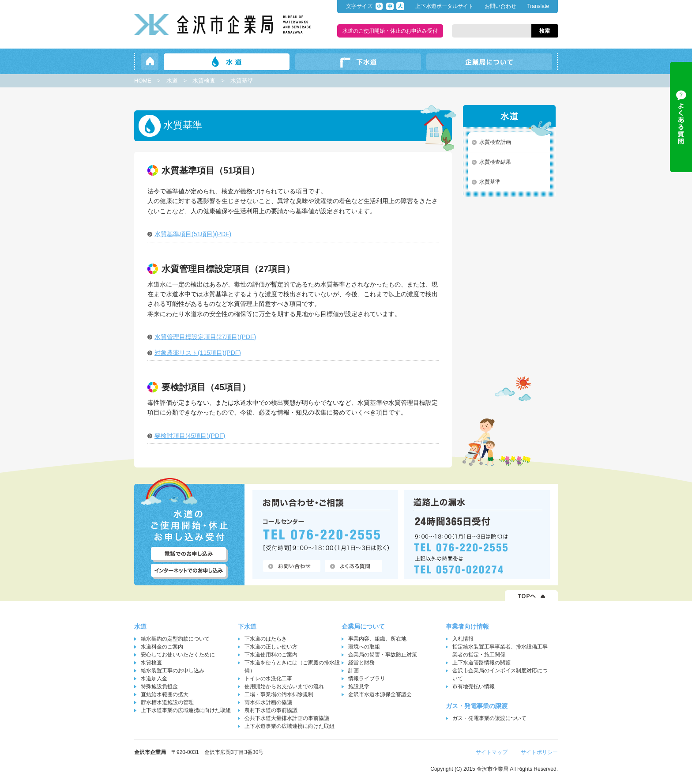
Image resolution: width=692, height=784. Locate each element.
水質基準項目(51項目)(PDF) (193, 234)
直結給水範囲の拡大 (165, 694)
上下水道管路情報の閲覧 (481, 663)
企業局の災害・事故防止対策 (383, 655)
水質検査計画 (495, 142)
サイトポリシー (539, 752)
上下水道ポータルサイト (444, 6)
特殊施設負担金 (159, 686)
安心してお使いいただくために (178, 655)
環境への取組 (364, 647)
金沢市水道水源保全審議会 (380, 694)
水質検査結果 (495, 162)
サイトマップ (492, 752)
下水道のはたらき (266, 639)
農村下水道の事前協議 (271, 710)
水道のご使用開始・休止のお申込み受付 (390, 31)
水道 (172, 81)
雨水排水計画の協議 (268, 702)
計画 (354, 671)
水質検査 (204, 81)
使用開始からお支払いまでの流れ (284, 686)
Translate (538, 6)
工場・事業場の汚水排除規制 (279, 694)
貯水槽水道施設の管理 (167, 702)
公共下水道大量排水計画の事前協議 (287, 718)
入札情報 (463, 639)
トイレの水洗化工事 (268, 678)
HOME (143, 81)
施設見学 (359, 686)
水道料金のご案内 (162, 647)
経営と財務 (361, 663)
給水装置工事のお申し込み (173, 671)
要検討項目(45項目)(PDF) (190, 436)
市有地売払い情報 (474, 686)
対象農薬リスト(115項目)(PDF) (198, 353)
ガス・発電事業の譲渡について (489, 718)
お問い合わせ (500, 6)
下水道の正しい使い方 (271, 647)
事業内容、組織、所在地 (377, 639)
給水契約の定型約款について (175, 639)
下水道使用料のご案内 (271, 655)
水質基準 (490, 182)
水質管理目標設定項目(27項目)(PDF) (205, 337)
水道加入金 (154, 678)
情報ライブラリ (367, 678)
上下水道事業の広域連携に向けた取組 (186, 710)
